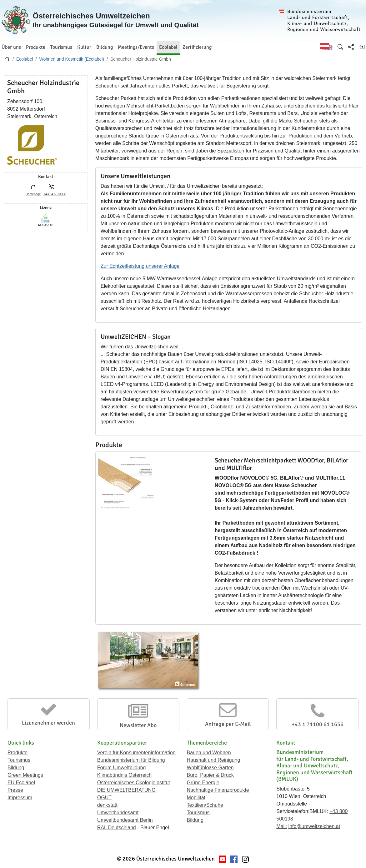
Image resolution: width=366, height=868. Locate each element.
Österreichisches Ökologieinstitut (134, 783)
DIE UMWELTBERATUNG (126, 790)
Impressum (20, 798)
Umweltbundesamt (118, 813)
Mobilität (196, 798)
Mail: (282, 826)
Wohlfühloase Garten (210, 768)
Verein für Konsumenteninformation (136, 753)
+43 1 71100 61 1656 (318, 724)
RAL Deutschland (117, 828)
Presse (15, 790)
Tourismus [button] (61, 47)
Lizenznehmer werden (48, 723)
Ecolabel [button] (168, 47)
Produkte (18, 753)
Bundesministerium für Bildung (131, 760)
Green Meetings (25, 775)
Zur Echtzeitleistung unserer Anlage (140, 266)
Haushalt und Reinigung (214, 760)
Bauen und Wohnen (209, 753)
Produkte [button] (36, 47)
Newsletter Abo (138, 725)
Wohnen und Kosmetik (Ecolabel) (72, 59)
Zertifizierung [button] (197, 47)
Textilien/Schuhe (205, 805)
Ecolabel (25, 59)
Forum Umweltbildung (122, 768)
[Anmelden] (362, 47)
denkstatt (107, 805)
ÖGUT (104, 798)
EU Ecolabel (21, 783)
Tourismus (19, 760)
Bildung (16, 768)
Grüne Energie (203, 783)
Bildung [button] (105, 47)
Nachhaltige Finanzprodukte (218, 790)
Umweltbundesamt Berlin (125, 820)
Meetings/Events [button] (136, 47)
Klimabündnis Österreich (124, 775)
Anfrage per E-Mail (228, 724)
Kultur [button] (84, 47)
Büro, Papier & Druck (210, 775)
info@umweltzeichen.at (314, 826)
